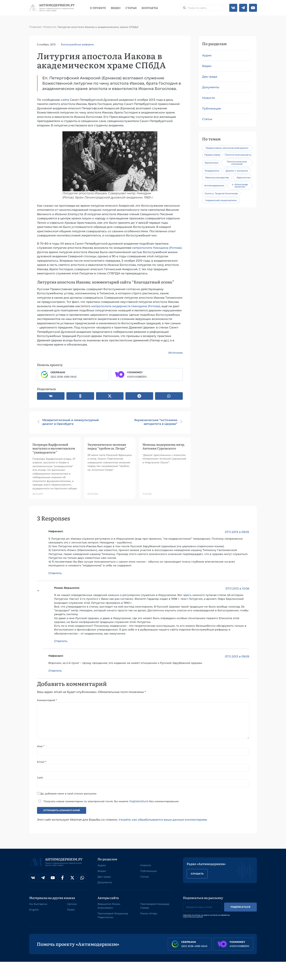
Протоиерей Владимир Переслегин (113, 916)
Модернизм (212, 171)
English (34, 911)
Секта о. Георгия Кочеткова (221, 193)
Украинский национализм (221, 200)
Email (42, 763)
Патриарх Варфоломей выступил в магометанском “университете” (54, 448)
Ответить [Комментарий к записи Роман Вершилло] (61, 641)
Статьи (131, 8)
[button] (51, 396)
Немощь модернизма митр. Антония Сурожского (164, 446)
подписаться (139, 802)
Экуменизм (212, 163)
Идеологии (243, 178)
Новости (49, 27)
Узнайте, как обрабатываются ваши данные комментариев (163, 821)
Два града (210, 77)
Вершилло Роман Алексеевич (109, 907)
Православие (212, 155)
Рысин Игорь (149, 915)
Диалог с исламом (237, 171)
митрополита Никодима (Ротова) (157, 248)
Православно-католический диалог (227, 148)
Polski (71, 911)
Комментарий (47, 700)
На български (38, 905)
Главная (35, 27)
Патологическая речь (238, 155)
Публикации (212, 108)
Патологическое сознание (237, 163)
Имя (41, 747)
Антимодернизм (214, 185)
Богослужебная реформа (77, 44)
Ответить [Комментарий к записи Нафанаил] (55, 573)
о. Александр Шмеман (240, 185)
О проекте (98, 8)
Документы (211, 87)
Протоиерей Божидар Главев (155, 907)
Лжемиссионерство (217, 178)
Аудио (207, 55)
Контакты (150, 8)
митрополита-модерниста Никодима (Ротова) (126, 306)
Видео (116, 8)
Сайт (40, 778)
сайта (65, 100)
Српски (72, 905)
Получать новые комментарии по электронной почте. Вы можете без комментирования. (108, 802)
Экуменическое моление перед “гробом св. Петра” (107, 446)
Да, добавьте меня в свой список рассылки (67, 794)
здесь (187, 595)
